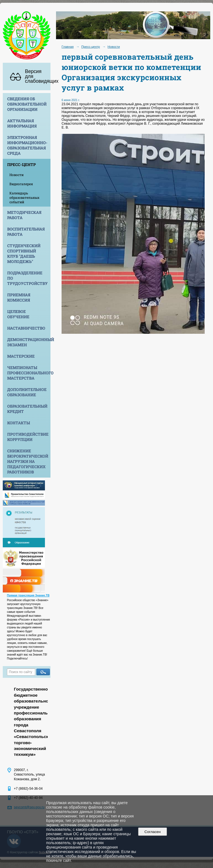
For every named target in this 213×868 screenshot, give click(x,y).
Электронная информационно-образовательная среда (27, 145)
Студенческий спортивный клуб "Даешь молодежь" (24, 254)
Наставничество (26, 328)
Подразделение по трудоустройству (27, 278)
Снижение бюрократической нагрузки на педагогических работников (28, 461)
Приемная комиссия (19, 297)
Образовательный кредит (27, 409)
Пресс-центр (21, 165)
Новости (17, 175)
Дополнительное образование (27, 392)
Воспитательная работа (26, 232)
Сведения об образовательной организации (27, 104)
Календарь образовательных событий (24, 197)
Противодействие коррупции (28, 437)
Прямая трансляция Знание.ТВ (28, 595)
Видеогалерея (21, 184)
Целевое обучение (18, 314)
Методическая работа (24, 215)
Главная (68, 47)
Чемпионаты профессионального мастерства (29, 373)
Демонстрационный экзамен (29, 342)
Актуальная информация (22, 123)
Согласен (152, 832)
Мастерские (21, 356)
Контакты (19, 423)
